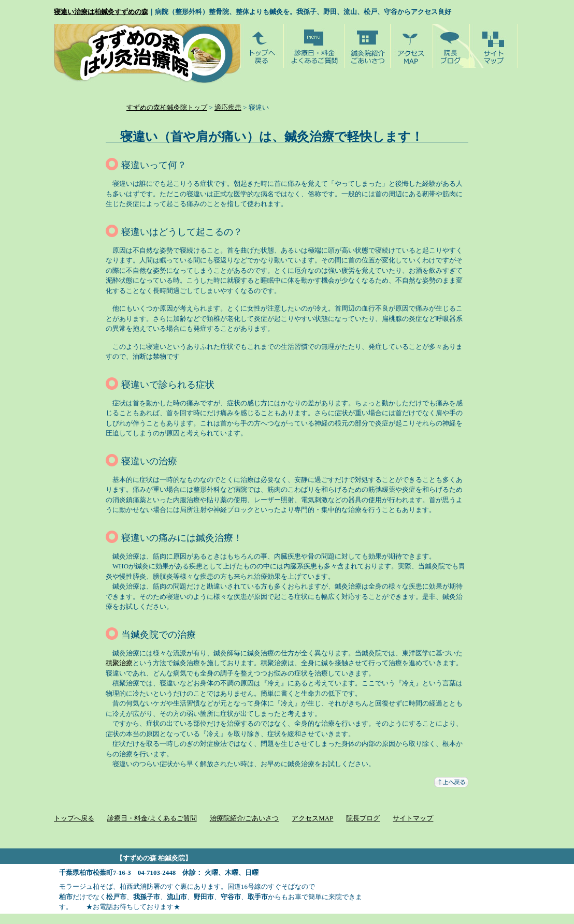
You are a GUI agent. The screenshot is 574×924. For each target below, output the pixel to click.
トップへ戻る (74, 818)
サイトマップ (413, 818)
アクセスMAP (312, 818)
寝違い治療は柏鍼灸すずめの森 (101, 12)
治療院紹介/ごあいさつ (245, 818)
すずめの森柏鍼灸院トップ (167, 107)
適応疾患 (228, 107)
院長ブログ (363, 818)
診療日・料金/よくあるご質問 (152, 818)
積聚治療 (119, 663)
